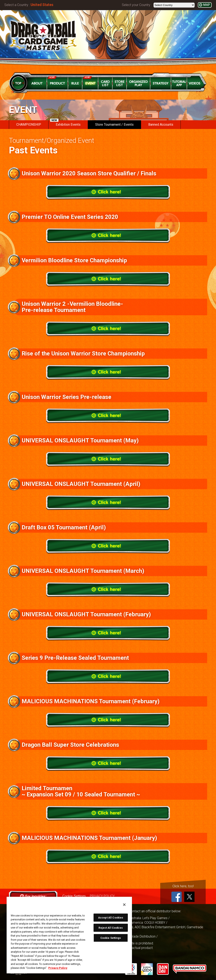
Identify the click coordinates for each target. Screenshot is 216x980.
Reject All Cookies (110, 928)
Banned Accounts (161, 125)
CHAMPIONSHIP (29, 125)
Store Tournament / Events (114, 125)
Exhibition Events (65, 123)
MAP (207, 5)
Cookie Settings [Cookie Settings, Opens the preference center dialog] (111, 938)
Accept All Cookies (111, 918)
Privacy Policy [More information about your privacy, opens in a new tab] (58, 968)
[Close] (124, 905)
